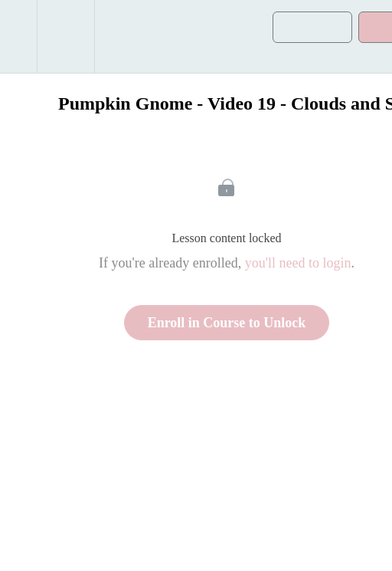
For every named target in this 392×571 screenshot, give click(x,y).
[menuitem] (65, 36)
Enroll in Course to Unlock (227, 323)
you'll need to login (298, 263)
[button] (18, 36)
